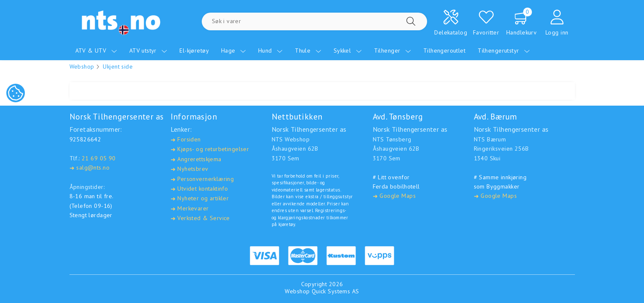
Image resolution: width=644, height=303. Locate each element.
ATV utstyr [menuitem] (148, 50)
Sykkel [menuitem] (348, 50)
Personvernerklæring (202, 179)
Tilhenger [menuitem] (393, 50)
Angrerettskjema (196, 159)
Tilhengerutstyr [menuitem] (504, 50)
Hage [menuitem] (234, 50)
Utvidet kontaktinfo (199, 189)
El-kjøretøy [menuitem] (194, 50)
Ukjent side (118, 66)
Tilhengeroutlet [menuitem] (444, 50)
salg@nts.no (90, 168)
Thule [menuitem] (308, 50)
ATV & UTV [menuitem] (96, 50)
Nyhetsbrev (190, 169)
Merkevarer (190, 209)
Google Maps (394, 196)
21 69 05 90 (99, 158)
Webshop (82, 66)
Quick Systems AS (335, 291)
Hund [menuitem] (270, 50)
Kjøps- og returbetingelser (210, 149)
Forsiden (186, 140)
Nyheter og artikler (200, 198)
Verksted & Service (200, 218)
